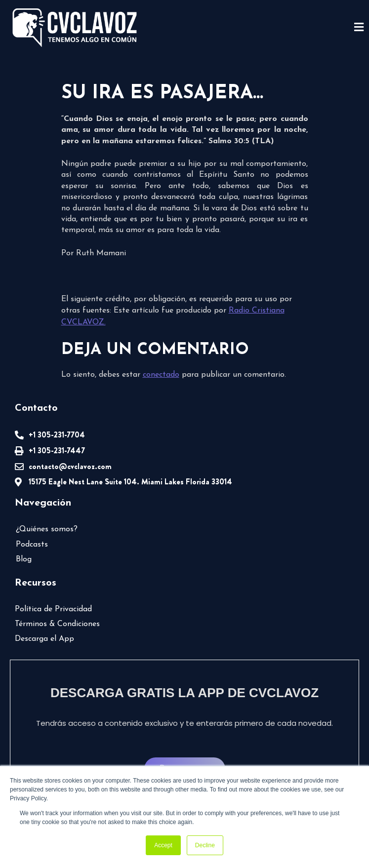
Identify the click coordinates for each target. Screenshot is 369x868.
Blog (24, 559)
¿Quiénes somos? (47, 529)
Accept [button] (163, 845)
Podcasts (32, 545)
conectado (161, 375)
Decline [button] (205, 845)
